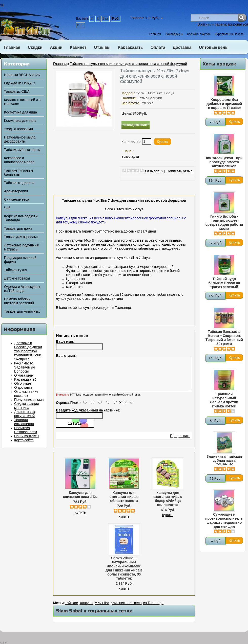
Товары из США (17, 92)
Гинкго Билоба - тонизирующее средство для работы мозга (224, 223)
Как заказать (131, 48)
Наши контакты (27, 436)
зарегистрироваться (232, 25)
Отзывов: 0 (154, 171)
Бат (105, 19)
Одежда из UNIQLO (19, 83)
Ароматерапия (16, 191)
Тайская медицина (19, 183)
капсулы (86, 609)
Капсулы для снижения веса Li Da (80, 501)
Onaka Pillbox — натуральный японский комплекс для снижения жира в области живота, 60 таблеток (124, 574)
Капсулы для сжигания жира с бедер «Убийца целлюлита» (168, 505)
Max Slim (102, 609)
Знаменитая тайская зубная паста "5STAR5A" (224, 461)
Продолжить (180, 442)
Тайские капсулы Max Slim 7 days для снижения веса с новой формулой (128, 64)
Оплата (158, 48)
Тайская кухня (16, 270)
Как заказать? (25, 380)
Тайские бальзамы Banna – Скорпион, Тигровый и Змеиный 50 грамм (224, 338)
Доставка (182, 48)
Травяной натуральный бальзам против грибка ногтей (224, 400)
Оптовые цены (214, 48)
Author (4, 643)
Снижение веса (17, 200)
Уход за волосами (18, 129)
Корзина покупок (199, 34)
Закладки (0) (174, 34)
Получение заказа (29, 400)
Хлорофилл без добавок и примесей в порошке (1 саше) (224, 104)
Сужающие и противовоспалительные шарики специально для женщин (224, 521)
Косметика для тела (20, 121)
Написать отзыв (179, 171)
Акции (56, 48)
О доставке (23, 388)
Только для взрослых (21, 237)
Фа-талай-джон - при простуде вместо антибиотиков (224, 162)
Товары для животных (22, 312)
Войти (203, 25)
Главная (155, 34)
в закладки (130, 157)
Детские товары (17, 279)
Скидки (35, 48)
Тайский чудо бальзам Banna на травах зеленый (224, 283)
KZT (80, 25)
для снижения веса (126, 609)
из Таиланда (153, 609)
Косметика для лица (20, 112)
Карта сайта (24, 440)
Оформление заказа (229, 34)
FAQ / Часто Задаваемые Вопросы (25, 367)
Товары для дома (18, 229)
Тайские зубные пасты (22, 150)
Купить (80, 519)
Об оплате (23, 384)
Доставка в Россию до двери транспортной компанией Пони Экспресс (28, 351)
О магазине (24, 376)
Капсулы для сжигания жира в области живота (124, 503)
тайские (72, 609)
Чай (7, 208)
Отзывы (102, 48)
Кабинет (78, 48)
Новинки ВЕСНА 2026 (22, 75)
